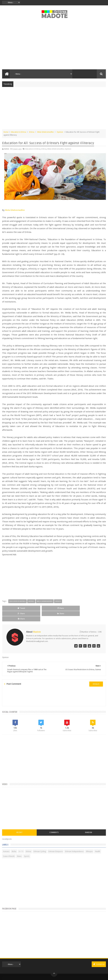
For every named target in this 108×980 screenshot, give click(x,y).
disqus (96, 673)
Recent (19, 822)
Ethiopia (89, 841)
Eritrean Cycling (40, 841)
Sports (27, 846)
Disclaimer (57, 975)
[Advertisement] (54, 45)
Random (89, 822)
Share (33, 608)
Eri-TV (21, 841)
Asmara (6, 841)
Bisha (14, 841)
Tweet (12, 608)
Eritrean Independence (74, 841)
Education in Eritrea (18, 132)
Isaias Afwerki (9, 846)
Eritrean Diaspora (56, 841)
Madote (60, 970)
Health (98, 841)
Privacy (49, 975)
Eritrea (32, 132)
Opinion (60, 132)
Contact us (99, 954)
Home (6, 132)
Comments (54, 822)
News (19, 846)
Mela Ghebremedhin (45, 132)
